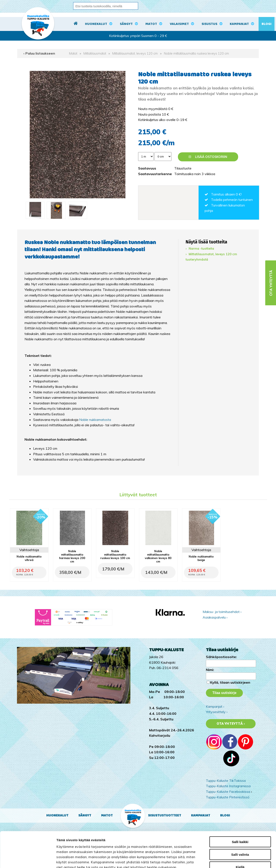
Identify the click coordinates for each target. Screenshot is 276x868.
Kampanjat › (215, 706)
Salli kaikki (240, 806)
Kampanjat (239, 24)
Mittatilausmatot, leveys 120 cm (135, 53)
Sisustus (209, 24)
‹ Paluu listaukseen (39, 53)
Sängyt (126, 24)
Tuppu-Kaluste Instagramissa (228, 786)
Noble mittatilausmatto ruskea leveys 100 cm (115, 555)
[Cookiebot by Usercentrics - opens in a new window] (28, 860)
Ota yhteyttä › (231, 724)
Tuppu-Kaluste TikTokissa (226, 781)
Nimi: (210, 670)
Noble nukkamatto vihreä (29, 558)
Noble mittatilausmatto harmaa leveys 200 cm (72, 556)
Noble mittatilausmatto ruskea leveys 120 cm (196, 53)
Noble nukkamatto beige (201, 558)
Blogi (267, 24)
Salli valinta (240, 819)
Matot (151, 24)
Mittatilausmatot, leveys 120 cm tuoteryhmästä (211, 257)
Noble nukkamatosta (95, 420)
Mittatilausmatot (95, 53)
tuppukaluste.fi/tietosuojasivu (109, 842)
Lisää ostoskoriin (208, 157)
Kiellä (240, 831)
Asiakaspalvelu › (215, 617)
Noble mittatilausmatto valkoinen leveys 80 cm (158, 556)
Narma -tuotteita (201, 249)
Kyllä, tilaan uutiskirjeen (230, 682)
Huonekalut (96, 24)
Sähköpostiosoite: (221, 657)
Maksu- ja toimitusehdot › (222, 612)
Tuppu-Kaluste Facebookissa (228, 792)
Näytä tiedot (231, 860)
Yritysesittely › (217, 712)
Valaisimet (179, 24)
